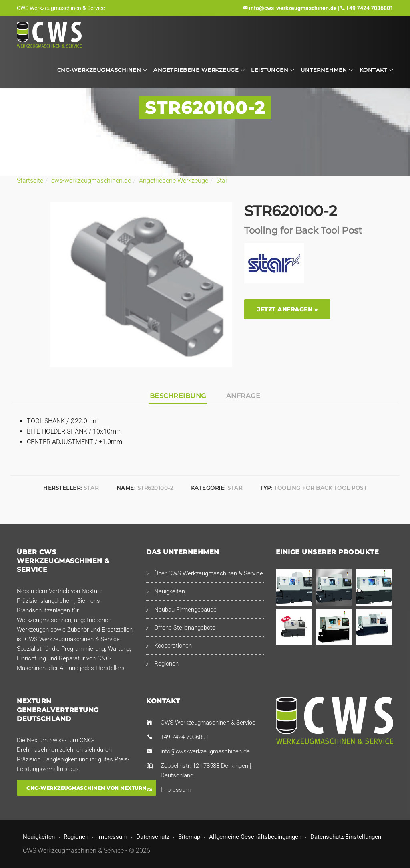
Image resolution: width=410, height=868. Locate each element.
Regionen (166, 664)
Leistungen (270, 70)
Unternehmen (324, 70)
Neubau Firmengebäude (185, 610)
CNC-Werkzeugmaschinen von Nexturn (86, 788)
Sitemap (189, 837)
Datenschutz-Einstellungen (346, 837)
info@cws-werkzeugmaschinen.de (293, 8)
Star (222, 181)
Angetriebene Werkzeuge (196, 70)
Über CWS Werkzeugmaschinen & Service (209, 573)
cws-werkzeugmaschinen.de (91, 181)
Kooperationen (173, 646)
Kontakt (374, 70)
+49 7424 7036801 (370, 8)
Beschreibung (178, 396)
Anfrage (243, 396)
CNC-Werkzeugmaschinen (99, 70)
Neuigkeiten (170, 591)
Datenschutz (153, 837)
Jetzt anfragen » (287, 309)
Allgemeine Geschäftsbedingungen (255, 837)
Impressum (176, 790)
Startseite (30, 181)
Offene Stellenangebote (185, 628)
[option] (141, 285)
